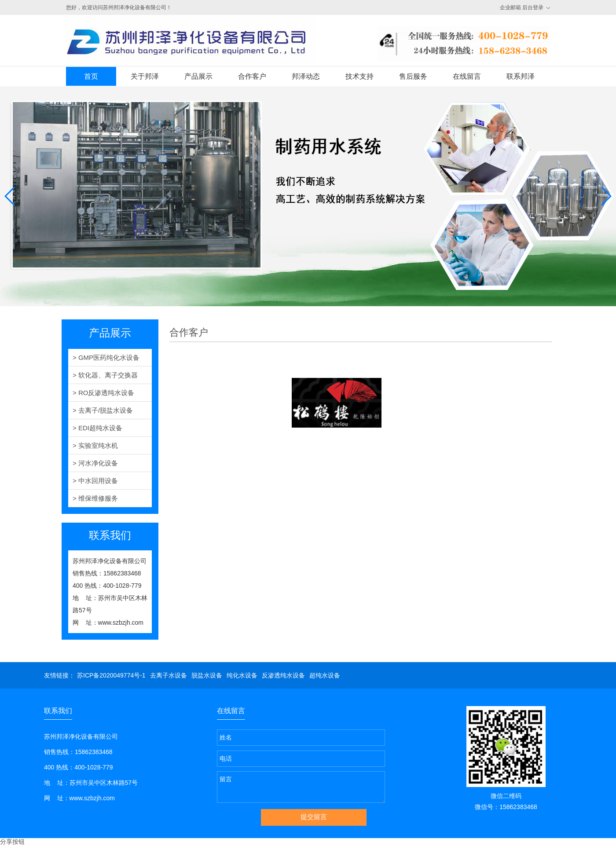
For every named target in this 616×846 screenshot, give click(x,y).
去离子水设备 (169, 675)
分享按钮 (12, 842)
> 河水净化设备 (95, 463)
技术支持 (359, 76)
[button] (10, 196)
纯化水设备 (242, 675)
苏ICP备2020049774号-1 (111, 675)
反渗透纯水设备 (283, 675)
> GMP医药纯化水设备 (106, 357)
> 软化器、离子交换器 (105, 375)
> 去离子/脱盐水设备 (103, 410)
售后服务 (413, 76)
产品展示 (198, 76)
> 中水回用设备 (95, 481)
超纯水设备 (325, 675)
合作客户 (252, 76)
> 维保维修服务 (95, 498)
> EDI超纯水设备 (97, 428)
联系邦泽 (521, 76)
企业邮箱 (510, 7)
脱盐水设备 (207, 675)
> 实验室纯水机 (95, 445)
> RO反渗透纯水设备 (103, 393)
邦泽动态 (306, 76)
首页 (91, 76)
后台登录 (533, 7)
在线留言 (467, 76)
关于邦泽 (145, 76)
